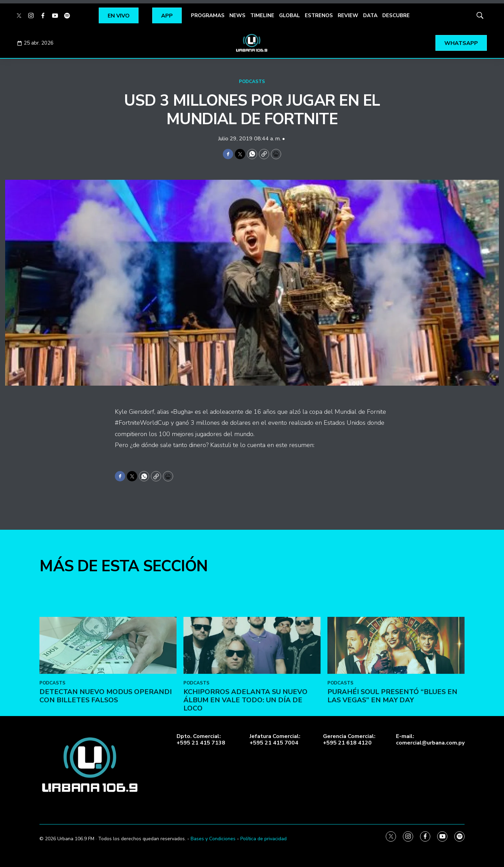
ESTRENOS (319, 15)
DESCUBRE (396, 15)
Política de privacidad (263, 839)
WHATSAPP (461, 43)
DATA (370, 15)
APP (167, 16)
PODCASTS (252, 82)
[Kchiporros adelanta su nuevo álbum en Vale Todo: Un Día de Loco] (252, 704)
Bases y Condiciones (213, 839)
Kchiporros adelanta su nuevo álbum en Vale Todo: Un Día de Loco (245, 758)
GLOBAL (290, 15)
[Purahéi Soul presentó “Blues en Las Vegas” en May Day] (396, 704)
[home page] (252, 43)
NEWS (237, 15)
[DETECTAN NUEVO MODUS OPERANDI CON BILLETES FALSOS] (108, 704)
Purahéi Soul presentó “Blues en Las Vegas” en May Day (392, 754)
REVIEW (348, 15)
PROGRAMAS (208, 15)
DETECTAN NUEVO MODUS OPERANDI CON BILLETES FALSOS (106, 754)
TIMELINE (262, 15)
